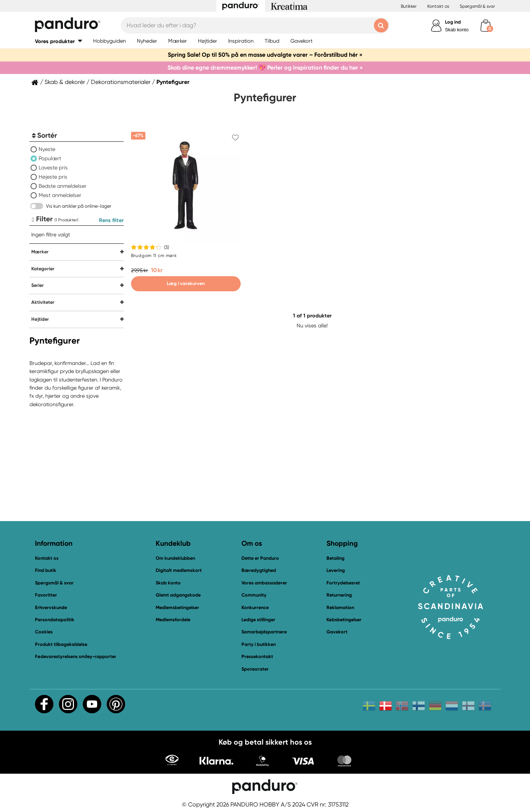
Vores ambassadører (264, 583)
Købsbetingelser (344, 620)
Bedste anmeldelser (63, 186)
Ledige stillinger (258, 620)
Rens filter (111, 220)
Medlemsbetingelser (177, 607)
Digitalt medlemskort (179, 570)
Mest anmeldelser (60, 195)
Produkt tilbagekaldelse (61, 644)
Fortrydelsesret (343, 583)
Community (254, 595)
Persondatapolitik (55, 620)
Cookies (44, 632)
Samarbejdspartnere (264, 632)
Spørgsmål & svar (477, 6)
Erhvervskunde (51, 607)
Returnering (339, 595)
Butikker (409, 6)
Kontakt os (438, 6)
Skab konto (457, 30)
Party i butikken (259, 644)
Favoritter (46, 595)
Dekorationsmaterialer (121, 82)
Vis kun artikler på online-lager (79, 206)
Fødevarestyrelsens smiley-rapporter (76, 656)
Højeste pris (53, 177)
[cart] (486, 26)
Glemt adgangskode (178, 595)
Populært (50, 158)
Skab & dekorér (65, 82)
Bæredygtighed (259, 570)
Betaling (335, 558)
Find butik (46, 570)
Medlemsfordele (173, 620)
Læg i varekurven (186, 283)
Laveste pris (53, 168)
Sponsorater (255, 669)
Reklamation (340, 607)
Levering (336, 570)
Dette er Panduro (260, 558)
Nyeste (47, 149)
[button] (59, 41)
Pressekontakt (257, 656)
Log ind (453, 22)
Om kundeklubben (175, 558)
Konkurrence (255, 607)
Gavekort (337, 632)
